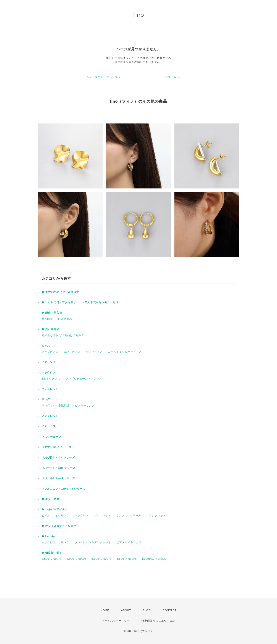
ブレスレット (50, 389)
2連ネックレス (51, 379)
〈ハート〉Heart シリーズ (59, 468)
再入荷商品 (65, 319)
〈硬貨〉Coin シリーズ (57, 447)
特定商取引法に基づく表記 (158, 621)
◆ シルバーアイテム (55, 509)
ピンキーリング (85, 406)
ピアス (46, 346)
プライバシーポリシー (116, 621)
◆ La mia (48, 536)
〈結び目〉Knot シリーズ (58, 457)
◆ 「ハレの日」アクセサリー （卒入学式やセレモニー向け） (81, 302)
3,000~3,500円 (101, 559)
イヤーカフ (49, 426)
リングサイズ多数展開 (56, 406)
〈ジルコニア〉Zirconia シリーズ (63, 489)
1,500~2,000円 (51, 559)
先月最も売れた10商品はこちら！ (63, 335)
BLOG (147, 610)
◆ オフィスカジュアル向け (59, 526)
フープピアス (50, 352)
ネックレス (49, 373)
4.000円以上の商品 (154, 559)
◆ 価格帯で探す (52, 553)
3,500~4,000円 (126, 559)
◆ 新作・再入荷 (52, 313)
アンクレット (50, 416)
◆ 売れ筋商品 (50, 329)
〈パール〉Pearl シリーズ (58, 478)
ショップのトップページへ (103, 77)
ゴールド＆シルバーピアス (125, 352)
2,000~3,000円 (76, 559)
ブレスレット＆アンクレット (93, 542)
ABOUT (126, 610)
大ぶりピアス (72, 352)
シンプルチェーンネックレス (84, 379)
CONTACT (169, 610)
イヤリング (49, 362)
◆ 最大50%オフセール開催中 (60, 292)
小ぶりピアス (94, 352)
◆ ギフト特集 (50, 499)
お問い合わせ (174, 77)
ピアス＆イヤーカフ (129, 542)
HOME (105, 610)
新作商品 (47, 319)
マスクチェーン (51, 437)
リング (46, 399)
